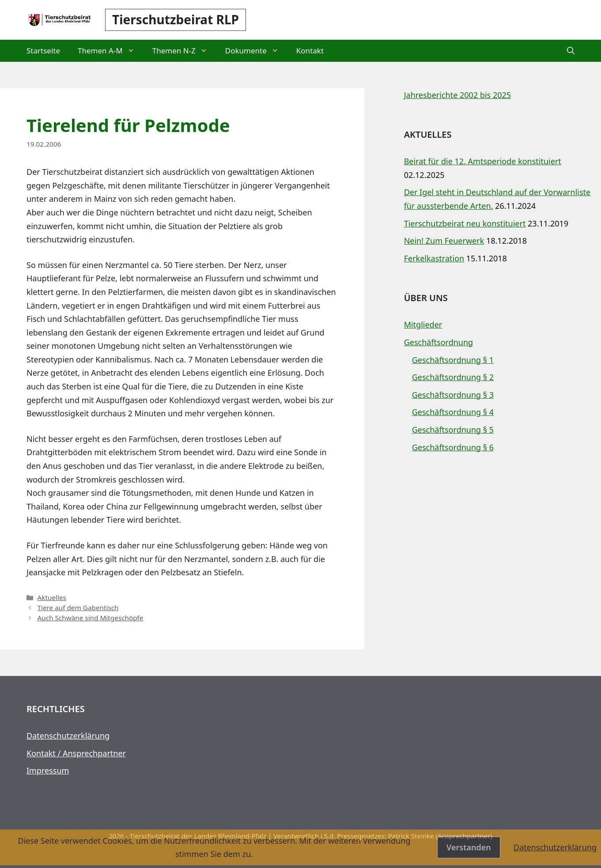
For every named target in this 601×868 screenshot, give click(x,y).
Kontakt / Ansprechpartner (76, 753)
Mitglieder (423, 325)
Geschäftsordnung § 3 (453, 395)
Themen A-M (111, 51)
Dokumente (256, 51)
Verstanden (469, 847)
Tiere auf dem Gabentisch (78, 608)
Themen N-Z (184, 51)
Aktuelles (51, 597)
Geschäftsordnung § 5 (453, 430)
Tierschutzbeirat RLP (176, 19)
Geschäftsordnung (439, 342)
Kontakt (310, 51)
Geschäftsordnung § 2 (453, 377)
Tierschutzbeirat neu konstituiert (465, 223)
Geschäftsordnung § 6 (453, 447)
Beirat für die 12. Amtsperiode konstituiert (483, 161)
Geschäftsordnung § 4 (453, 412)
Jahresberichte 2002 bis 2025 (457, 95)
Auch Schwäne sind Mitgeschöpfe (90, 618)
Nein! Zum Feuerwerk (444, 241)
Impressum (48, 770)
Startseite (43, 51)
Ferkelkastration (434, 258)
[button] (571, 51)
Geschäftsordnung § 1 (453, 360)
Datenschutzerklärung (68, 736)
